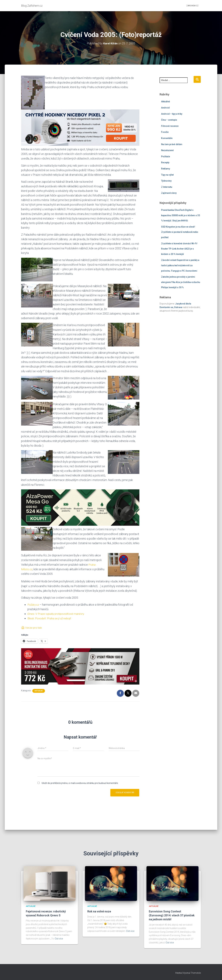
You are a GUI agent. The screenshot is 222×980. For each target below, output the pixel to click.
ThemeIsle (196, 973)
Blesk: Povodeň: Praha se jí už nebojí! (50, 618)
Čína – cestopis (169, 120)
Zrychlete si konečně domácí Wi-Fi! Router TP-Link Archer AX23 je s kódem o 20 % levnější (179, 249)
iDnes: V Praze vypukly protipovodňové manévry (57, 614)
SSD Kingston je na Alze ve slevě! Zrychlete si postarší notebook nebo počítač (180, 232)
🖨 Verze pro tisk (32, 628)
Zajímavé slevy (169, 193)
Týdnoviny (166, 181)
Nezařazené (167, 150)
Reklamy (166, 169)
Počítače (166, 156)
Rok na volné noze (99, 911)
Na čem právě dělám (172, 144)
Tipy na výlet (167, 175)
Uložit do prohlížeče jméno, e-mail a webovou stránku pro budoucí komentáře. (80, 783)
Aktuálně (39, 691)
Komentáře (167, 138)
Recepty (165, 162)
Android (165, 108)
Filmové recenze (170, 126)
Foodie (165, 132)
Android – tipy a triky (172, 114)
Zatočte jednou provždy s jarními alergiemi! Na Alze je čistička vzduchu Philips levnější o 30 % (181, 282)
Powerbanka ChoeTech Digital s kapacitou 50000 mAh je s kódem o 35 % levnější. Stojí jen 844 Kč (181, 215)
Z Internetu (167, 187)
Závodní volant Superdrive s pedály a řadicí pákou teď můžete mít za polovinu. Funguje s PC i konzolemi (180, 265)
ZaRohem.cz (192, 6)
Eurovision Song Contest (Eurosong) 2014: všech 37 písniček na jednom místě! (172, 915)
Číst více (59, 939)
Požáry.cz (33, 605)
